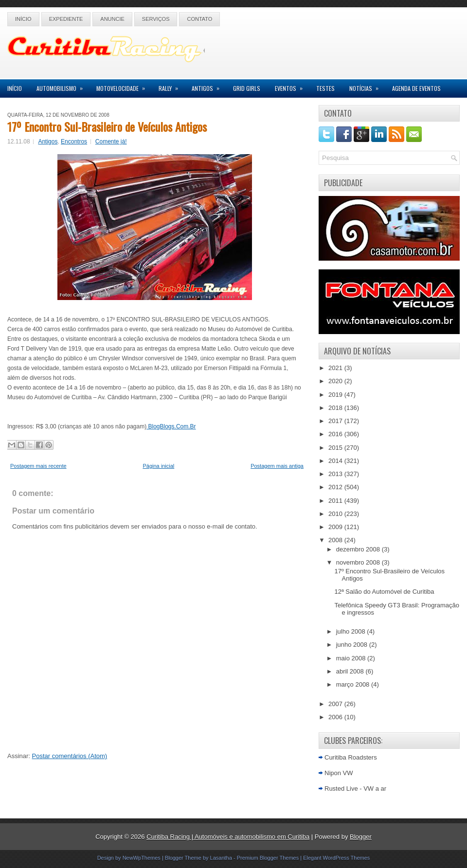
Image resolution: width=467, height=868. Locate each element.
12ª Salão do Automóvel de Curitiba (384, 592)
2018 (336, 408)
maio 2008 (352, 658)
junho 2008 (353, 645)
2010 (336, 514)
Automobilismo (63, 86)
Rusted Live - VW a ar (355, 788)
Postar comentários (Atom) (70, 756)
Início (23, 19)
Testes (325, 88)
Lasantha (221, 858)
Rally (171, 86)
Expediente (66, 19)
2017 (336, 421)
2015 (336, 448)
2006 (336, 717)
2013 (336, 474)
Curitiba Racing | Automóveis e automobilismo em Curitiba (228, 837)
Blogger (361, 837)
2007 (336, 704)
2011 (336, 501)
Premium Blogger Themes (268, 858)
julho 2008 (352, 631)
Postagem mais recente (38, 466)
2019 (336, 395)
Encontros (74, 142)
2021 (336, 368)
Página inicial (158, 466)
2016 (336, 434)
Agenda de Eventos (416, 88)
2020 (336, 381)
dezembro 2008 (359, 549)
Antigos (209, 86)
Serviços (156, 19)
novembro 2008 (359, 562)
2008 (336, 540)
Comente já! (111, 142)
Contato (199, 19)
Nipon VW (339, 773)
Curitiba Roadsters (351, 757)
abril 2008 (351, 671)
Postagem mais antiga (277, 466)
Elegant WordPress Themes (336, 858)
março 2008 (354, 684)
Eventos (292, 86)
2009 (336, 527)
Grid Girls (247, 88)
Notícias (367, 86)
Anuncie (112, 19)
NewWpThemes (142, 858)
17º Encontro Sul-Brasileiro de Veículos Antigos (107, 126)
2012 (336, 487)
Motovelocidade (124, 86)
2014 (336, 461)
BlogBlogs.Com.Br (171, 426)
